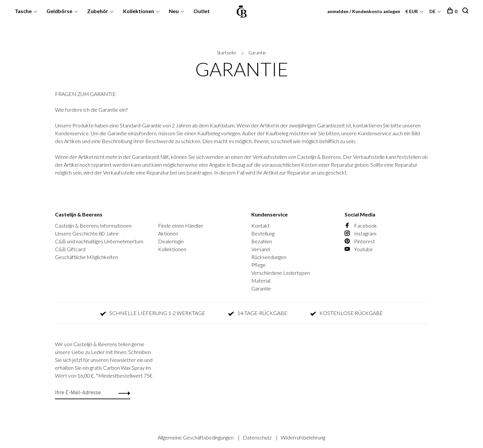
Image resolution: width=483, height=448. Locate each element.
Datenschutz (258, 437)
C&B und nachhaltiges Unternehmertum (99, 241)
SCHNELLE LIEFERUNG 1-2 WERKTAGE (153, 313)
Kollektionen (139, 11)
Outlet (202, 11)
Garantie (257, 53)
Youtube (359, 249)
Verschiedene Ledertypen (281, 273)
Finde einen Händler (181, 225)
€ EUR (412, 11)
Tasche (23, 11)
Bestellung (263, 233)
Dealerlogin (171, 241)
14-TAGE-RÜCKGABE (258, 313)
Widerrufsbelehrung (303, 437)
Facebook (361, 225)
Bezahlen (262, 241)
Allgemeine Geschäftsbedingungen (196, 437)
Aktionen (168, 233)
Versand (260, 249)
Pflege (259, 265)
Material (261, 280)
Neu (174, 11)
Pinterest (360, 241)
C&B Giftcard (70, 249)
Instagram (360, 233)
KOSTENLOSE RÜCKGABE (347, 313)
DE (432, 11)
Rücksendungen (269, 257)
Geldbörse (59, 11)
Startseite (227, 53)
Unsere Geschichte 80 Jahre (87, 233)
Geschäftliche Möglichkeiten (87, 257)
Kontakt (260, 225)
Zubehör (98, 11)
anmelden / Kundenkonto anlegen (364, 11)
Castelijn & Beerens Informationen (93, 225)
